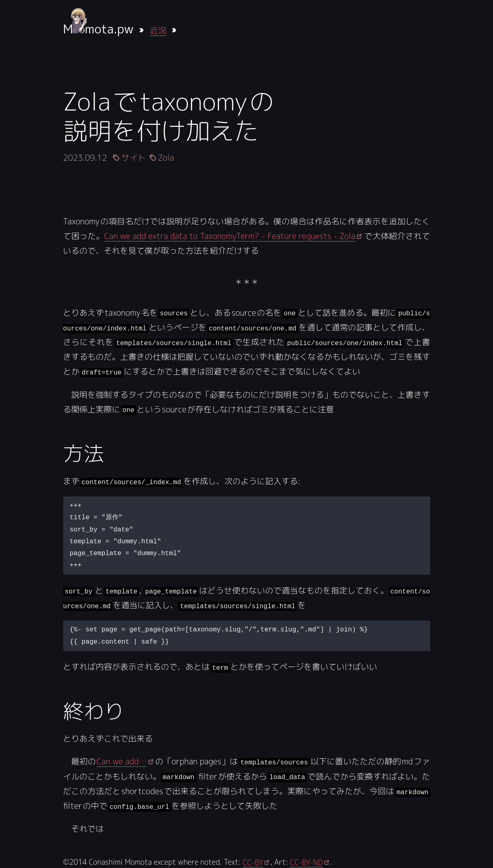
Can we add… (122, 760)
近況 (158, 30)
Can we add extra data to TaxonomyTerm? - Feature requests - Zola (230, 236)
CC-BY (253, 861)
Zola (166, 157)
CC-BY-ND (306, 861)
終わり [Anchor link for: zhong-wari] (94, 710)
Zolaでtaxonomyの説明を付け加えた (169, 116)
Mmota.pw (98, 29)
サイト (133, 157)
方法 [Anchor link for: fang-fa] (84, 453)
